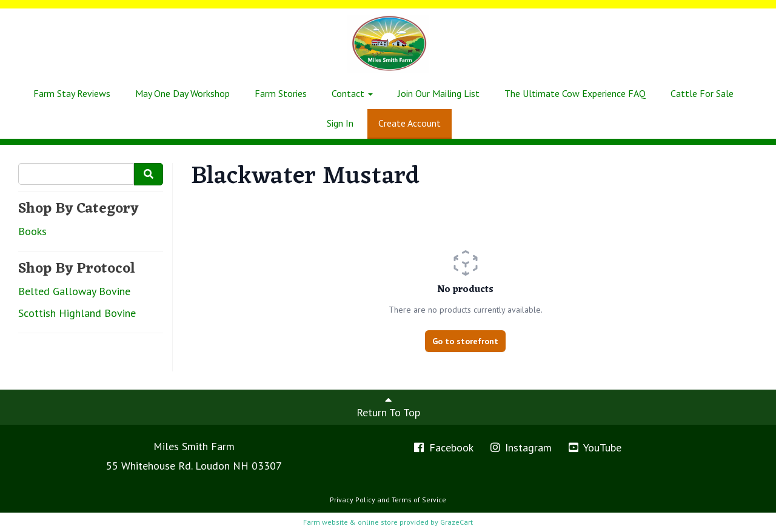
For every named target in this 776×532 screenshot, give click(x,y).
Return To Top (388, 407)
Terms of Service (419, 500)
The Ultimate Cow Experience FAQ (575, 93)
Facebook (443, 447)
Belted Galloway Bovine (74, 291)
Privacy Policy (353, 500)
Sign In (340, 123)
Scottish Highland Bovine (77, 313)
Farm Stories (281, 93)
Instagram (520, 447)
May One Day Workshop (182, 93)
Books (32, 231)
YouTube (594, 447)
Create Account (410, 123)
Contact (352, 93)
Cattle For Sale (702, 93)
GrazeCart (457, 522)
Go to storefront (465, 341)
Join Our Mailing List (439, 93)
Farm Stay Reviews (72, 93)
